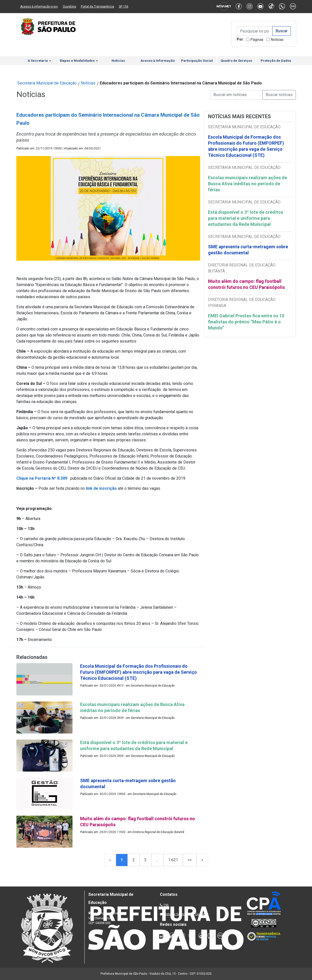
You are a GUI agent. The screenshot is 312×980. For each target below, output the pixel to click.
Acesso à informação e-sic (39, 7)
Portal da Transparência (97, 7)
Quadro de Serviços (236, 61)
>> (190, 860)
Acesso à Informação (158, 61)
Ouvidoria (69, 7)
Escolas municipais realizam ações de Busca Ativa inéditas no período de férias (248, 184)
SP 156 (124, 7)
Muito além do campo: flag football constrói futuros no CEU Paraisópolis (246, 284)
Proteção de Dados (276, 61)
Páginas (257, 40)
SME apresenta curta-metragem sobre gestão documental (248, 250)
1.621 (173, 860)
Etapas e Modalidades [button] (79, 61)
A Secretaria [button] (39, 61)
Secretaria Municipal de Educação (47, 83)
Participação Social (197, 61)
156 (166, 905)
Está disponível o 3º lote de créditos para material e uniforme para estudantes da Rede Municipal (246, 218)
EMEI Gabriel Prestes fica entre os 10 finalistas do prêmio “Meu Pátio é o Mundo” (246, 322)
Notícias (277, 40)
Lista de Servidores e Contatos (186, 914)
